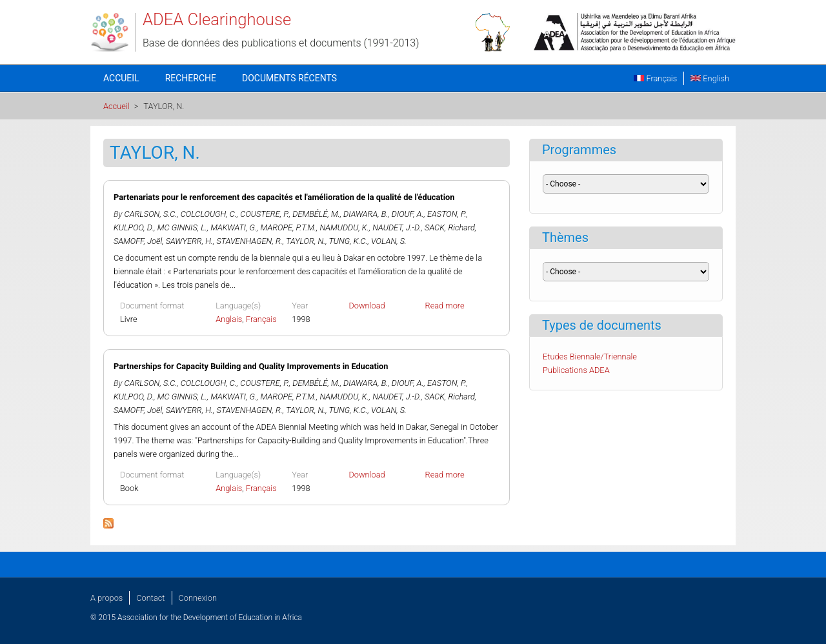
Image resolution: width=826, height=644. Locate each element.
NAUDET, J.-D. (397, 227)
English (710, 78)
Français (655, 78)
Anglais (229, 319)
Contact (150, 598)
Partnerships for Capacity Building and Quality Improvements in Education (251, 366)
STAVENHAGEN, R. (249, 241)
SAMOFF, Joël (138, 241)
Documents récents (289, 78)
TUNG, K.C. (348, 241)
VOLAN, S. (389, 241)
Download (367, 306)
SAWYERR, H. (189, 241)
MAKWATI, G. (234, 227)
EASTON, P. (447, 214)
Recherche (191, 78)
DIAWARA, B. (366, 214)
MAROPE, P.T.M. (288, 227)
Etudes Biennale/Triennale (590, 357)
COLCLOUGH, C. (209, 214)
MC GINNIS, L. (182, 227)
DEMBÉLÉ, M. (316, 214)
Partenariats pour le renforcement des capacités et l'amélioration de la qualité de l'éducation (284, 197)
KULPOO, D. (134, 227)
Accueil (121, 78)
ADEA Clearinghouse (217, 19)
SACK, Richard (450, 227)
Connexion (198, 598)
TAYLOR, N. (306, 241)
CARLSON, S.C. (151, 214)
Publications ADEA (576, 370)
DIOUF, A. (408, 214)
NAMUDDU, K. (344, 227)
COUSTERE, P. (264, 214)
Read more (445, 306)
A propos (106, 598)
